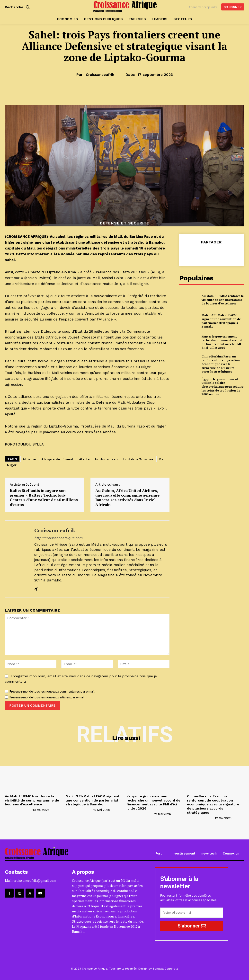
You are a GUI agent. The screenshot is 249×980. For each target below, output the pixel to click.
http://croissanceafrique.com (58, 538)
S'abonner (192, 926)
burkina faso (107, 459)
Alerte (84, 459)
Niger (12, 465)
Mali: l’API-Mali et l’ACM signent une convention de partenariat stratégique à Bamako (221, 321)
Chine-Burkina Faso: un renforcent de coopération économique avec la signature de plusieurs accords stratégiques (221, 364)
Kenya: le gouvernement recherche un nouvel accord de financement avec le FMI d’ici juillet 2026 (222, 342)
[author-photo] (18, 810)
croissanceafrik (100, 75)
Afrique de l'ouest (58, 459)
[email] (192, 913)
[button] (18, 7)
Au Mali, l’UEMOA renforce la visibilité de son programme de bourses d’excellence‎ (223, 300)
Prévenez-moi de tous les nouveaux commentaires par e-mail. (52, 691)
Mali (162, 459)
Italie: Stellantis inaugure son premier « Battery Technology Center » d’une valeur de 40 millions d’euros (44, 498)
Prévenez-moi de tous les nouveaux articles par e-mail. (47, 697)
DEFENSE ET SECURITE (125, 223)
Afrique (29, 459)
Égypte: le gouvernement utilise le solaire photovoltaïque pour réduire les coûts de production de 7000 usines (222, 387)
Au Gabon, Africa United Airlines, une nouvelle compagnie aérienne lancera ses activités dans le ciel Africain (127, 498)
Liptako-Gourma (138, 459)
